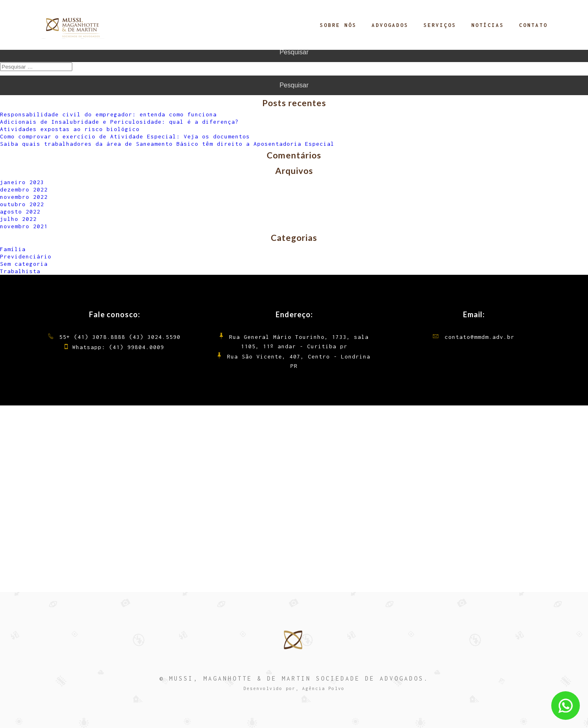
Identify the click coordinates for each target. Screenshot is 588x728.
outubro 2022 (22, 204)
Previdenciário (26, 256)
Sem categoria (24, 264)
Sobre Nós (338, 25)
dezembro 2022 (24, 189)
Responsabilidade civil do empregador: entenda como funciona (108, 114)
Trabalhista (20, 271)
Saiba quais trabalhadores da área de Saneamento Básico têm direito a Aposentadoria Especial (167, 144)
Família (13, 249)
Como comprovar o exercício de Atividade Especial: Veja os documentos (125, 136)
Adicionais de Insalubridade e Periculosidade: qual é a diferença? (119, 122)
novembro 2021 (24, 226)
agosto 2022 (20, 211)
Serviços (440, 25)
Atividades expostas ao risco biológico (70, 129)
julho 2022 (18, 219)
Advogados (390, 25)
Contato (533, 25)
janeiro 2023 (22, 182)
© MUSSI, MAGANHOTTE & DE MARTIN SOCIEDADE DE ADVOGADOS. (294, 678)
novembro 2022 (24, 197)
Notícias (488, 25)
